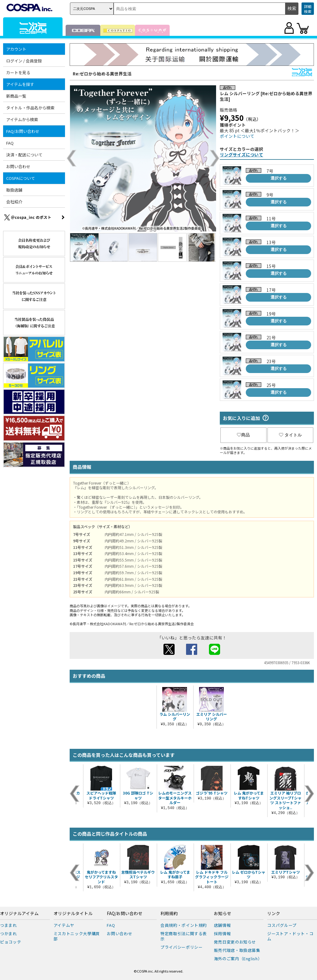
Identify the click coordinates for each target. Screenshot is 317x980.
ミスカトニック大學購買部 (77, 936)
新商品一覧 (16, 96)
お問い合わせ (18, 166)
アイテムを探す (20, 84)
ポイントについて (237, 136)
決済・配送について (24, 155)
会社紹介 (14, 202)
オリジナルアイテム (19, 914)
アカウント (16, 49)
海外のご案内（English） (238, 959)
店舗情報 (222, 925)
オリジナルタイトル (73, 914)
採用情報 (222, 933)
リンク (274, 914)
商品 (243, 435)
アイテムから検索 (22, 119)
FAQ (10, 143)
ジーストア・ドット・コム (290, 936)
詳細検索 (308, 9)
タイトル (290, 435)
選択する (279, 178)
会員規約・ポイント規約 (184, 925)
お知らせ (223, 914)
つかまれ (9, 933)
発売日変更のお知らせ (235, 942)
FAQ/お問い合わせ (23, 131)
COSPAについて (21, 178)
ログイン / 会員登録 (24, 61)
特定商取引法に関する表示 (184, 936)
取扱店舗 (14, 190)
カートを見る (18, 72)
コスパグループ (282, 925)
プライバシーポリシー (182, 947)
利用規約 (169, 914)
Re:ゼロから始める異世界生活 (102, 74)
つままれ (9, 925)
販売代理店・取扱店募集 (237, 950)
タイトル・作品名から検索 (30, 108)
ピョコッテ (11, 942)
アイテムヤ (64, 925)
